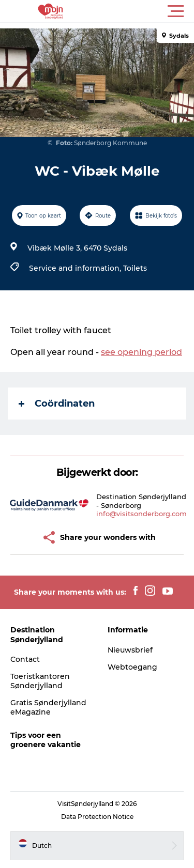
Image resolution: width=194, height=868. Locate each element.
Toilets (135, 268)
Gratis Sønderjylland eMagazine (48, 707)
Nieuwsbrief (130, 650)
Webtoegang (132, 667)
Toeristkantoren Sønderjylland (40, 681)
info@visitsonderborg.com (141, 514)
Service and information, (76, 268)
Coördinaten (57, 404)
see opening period (141, 352)
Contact (25, 659)
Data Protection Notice (97, 817)
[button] (144, 11)
